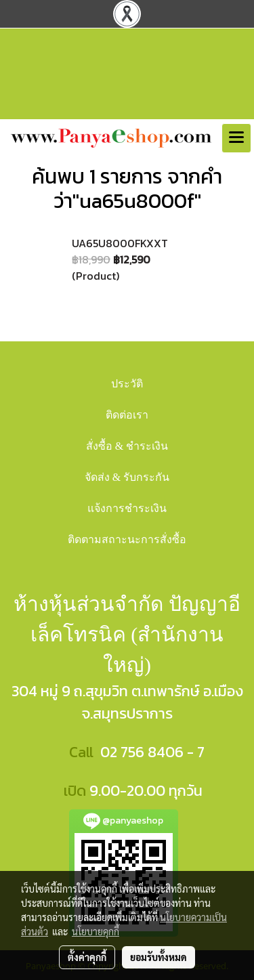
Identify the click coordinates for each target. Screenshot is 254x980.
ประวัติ (127, 384)
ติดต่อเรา (127, 415)
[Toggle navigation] (236, 138)
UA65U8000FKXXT (120, 243)
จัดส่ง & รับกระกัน (127, 477)
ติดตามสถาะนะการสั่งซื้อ (127, 539)
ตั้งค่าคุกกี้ (87, 957)
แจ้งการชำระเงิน (127, 508)
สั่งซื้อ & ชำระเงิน (127, 446)
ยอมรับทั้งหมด (158, 957)
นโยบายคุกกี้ (96, 931)
